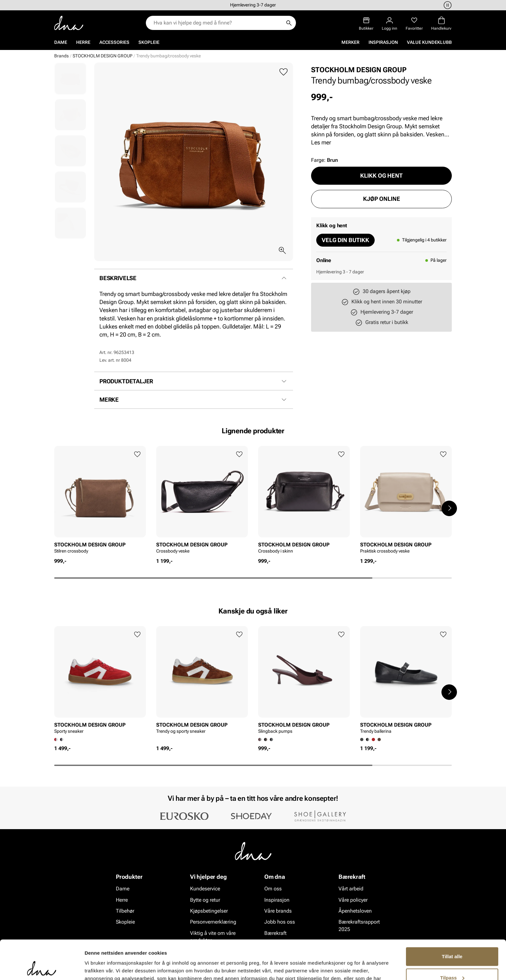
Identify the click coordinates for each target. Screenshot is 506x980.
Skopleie (149, 42)
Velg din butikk (345, 240)
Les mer (321, 142)
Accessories (114, 42)
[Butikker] (366, 24)
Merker (350, 42)
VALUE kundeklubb (429, 42)
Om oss (273, 889)
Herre (83, 42)
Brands (61, 56)
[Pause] (447, 5)
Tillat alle (452, 920)
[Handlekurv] (441, 24)
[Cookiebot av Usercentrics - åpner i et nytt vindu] (42, 967)
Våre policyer (353, 900)
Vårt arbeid (351, 889)
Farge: (324, 160)
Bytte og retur (205, 900)
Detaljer (94, 967)
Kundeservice (205, 889)
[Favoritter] (414, 24)
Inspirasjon (383, 42)
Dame (61, 42)
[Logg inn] (390, 24)
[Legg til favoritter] (283, 72)
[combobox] (218, 23)
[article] (100, 502)
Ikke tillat (452, 962)
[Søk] (289, 23)
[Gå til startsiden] (69, 23)
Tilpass (452, 941)
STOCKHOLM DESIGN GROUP (102, 56)
